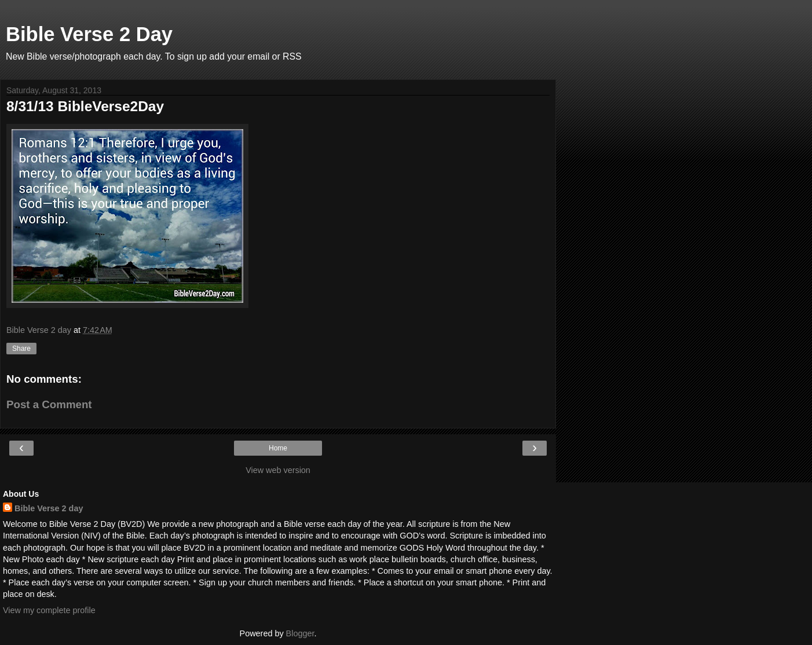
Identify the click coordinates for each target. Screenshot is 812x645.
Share (21, 349)
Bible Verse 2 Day (89, 34)
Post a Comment (49, 404)
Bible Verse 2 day (49, 508)
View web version (278, 470)
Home (278, 448)
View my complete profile (49, 610)
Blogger (300, 633)
